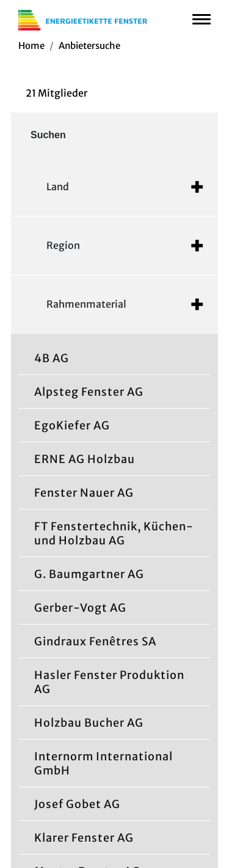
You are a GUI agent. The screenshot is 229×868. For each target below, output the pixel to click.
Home (31, 46)
